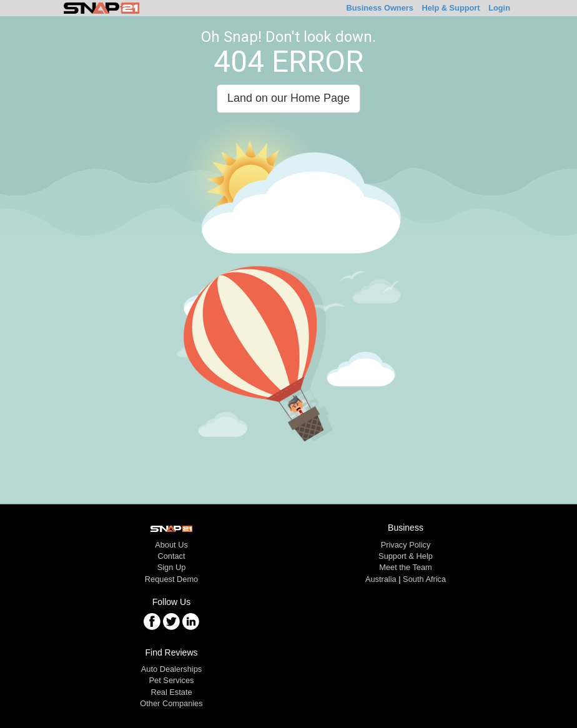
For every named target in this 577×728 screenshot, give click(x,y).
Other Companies (171, 703)
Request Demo (171, 579)
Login (499, 8)
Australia (381, 579)
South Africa (424, 579)
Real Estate (171, 692)
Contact (171, 556)
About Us (171, 545)
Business (380, 8)
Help (451, 8)
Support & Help (406, 556)
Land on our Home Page (288, 98)
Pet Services (172, 680)
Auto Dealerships (171, 669)
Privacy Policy (406, 545)
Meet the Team (405, 567)
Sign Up (172, 567)
